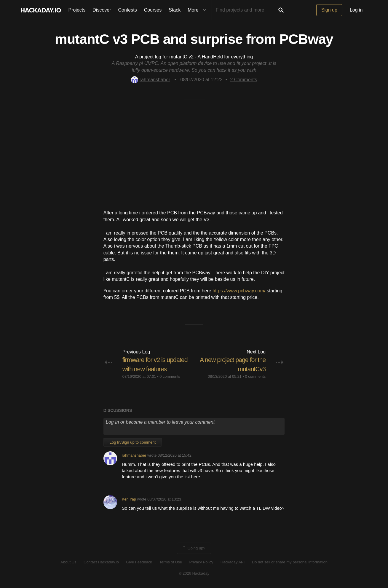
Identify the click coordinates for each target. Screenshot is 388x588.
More (198, 10)
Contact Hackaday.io (101, 562)
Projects (77, 10)
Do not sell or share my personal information (290, 562)
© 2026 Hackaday (194, 573)
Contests (128, 10)
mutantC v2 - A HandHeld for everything (211, 57)
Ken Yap (129, 499)
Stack (175, 10)
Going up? (194, 548)
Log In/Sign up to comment (133, 442)
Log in (356, 10)
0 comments (170, 376)
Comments (244, 80)
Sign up (329, 10)
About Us (68, 562)
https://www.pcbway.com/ (239, 291)
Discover (102, 10)
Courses (153, 10)
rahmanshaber (151, 80)
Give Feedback (139, 562)
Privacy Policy (201, 562)
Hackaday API (233, 562)
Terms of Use (171, 562)
